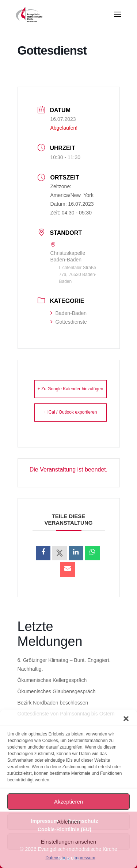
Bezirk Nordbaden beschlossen (53, 703)
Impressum (84, 858)
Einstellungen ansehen (69, 842)
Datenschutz (58, 858)
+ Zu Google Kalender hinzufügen (71, 389)
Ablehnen (68, 822)
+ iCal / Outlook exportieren (71, 412)
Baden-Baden (69, 313)
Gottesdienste (69, 322)
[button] (126, 719)
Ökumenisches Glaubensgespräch (57, 691)
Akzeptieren (68, 802)
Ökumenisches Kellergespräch (52, 680)
